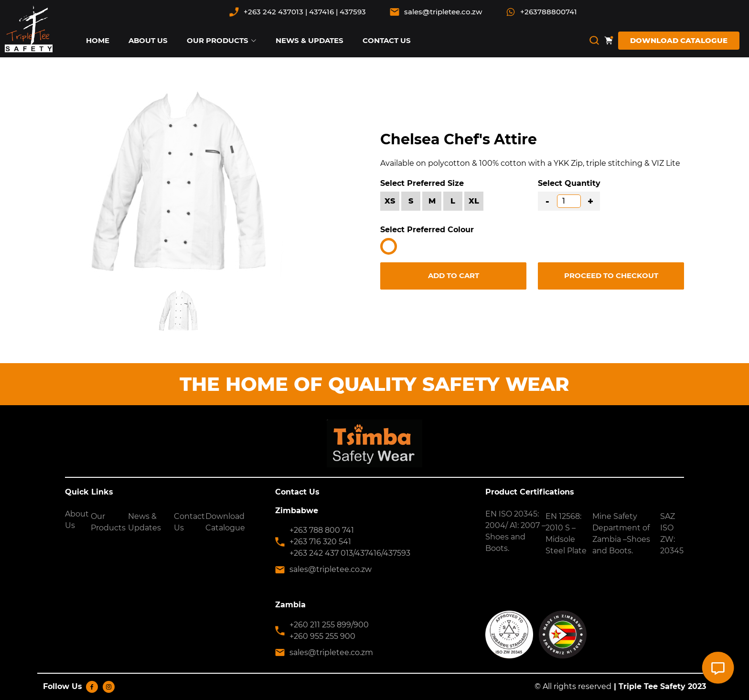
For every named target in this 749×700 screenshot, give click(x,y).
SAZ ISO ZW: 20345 (672, 533)
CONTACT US (387, 40)
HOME (98, 40)
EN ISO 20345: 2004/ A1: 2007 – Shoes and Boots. (515, 531)
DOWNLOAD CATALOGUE (679, 40)
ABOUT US (148, 40)
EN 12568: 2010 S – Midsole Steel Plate (566, 533)
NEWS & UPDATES (310, 40)
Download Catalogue (225, 522)
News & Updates (144, 522)
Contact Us (189, 522)
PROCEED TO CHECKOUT (611, 275)
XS (390, 201)
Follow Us (63, 686)
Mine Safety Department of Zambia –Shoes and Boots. (621, 533)
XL (474, 201)
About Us (77, 520)
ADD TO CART (454, 275)
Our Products (108, 522)
